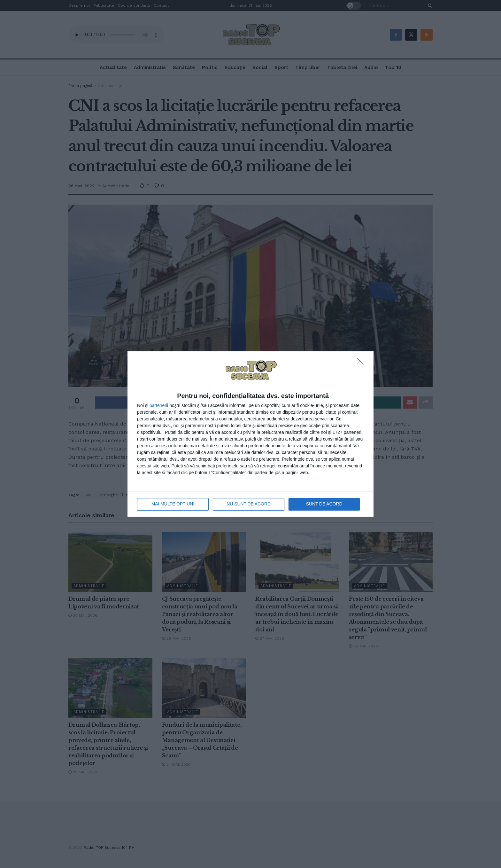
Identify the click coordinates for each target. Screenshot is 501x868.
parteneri (158, 405)
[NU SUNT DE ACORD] (362, 363)
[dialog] (250, 434)
